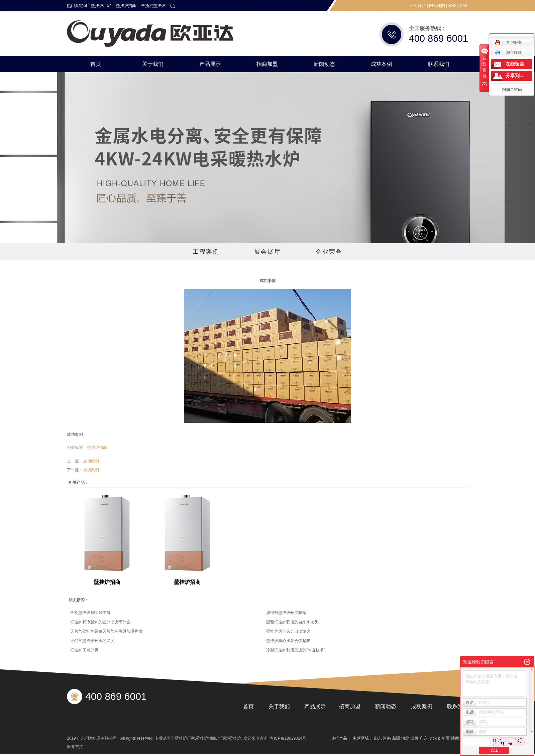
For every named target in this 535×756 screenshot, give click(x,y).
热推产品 (339, 738)
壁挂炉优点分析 (84, 650)
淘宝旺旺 (508, 52)
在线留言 (515, 64)
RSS (453, 6)
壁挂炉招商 (126, 6)
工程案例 (206, 252)
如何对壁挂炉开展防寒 (286, 613)
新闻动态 (324, 64)
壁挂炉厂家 (101, 6)
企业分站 (418, 6)
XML (464, 6)
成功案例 (382, 64)
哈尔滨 (435, 738)
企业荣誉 (329, 252)
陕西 (455, 738)
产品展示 (210, 64)
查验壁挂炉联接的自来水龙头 (292, 622)
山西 (414, 738)
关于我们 (153, 64)
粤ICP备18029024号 (288, 738)
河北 (405, 738)
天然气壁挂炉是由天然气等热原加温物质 (106, 631)
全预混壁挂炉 (153, 6)
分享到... (514, 76)
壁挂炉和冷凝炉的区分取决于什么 (100, 622)
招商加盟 (267, 64)
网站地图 (437, 6)
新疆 (396, 738)
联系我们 (439, 64)
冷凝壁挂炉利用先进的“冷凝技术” (296, 650)
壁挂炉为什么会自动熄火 (288, 631)
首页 (96, 64)
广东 (424, 738)
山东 (378, 738)
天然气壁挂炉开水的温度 (92, 641)
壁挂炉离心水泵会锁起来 (288, 641)
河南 (387, 738)
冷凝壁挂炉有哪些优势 (90, 613)
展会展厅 (267, 252)
